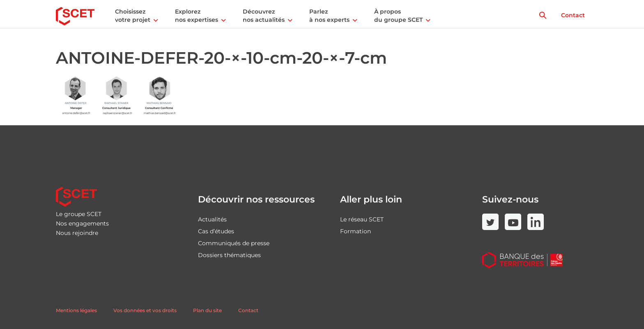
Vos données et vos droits (145, 310)
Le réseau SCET (362, 219)
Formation (355, 231)
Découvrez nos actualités (264, 16)
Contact (573, 15)
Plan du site (207, 310)
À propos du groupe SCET (398, 16)
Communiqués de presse (234, 243)
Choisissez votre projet (133, 16)
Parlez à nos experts (329, 16)
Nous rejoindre (77, 233)
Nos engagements (82, 223)
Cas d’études (216, 231)
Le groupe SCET (79, 214)
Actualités (212, 219)
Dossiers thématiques (229, 255)
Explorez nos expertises (197, 16)
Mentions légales (76, 310)
